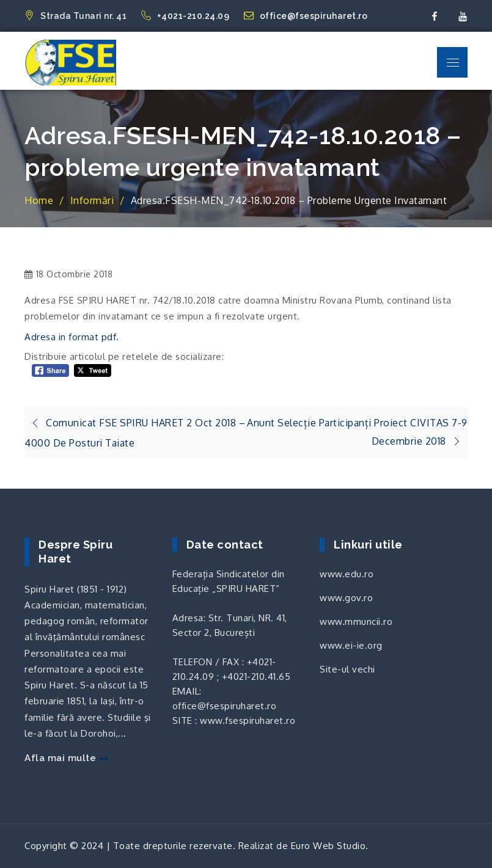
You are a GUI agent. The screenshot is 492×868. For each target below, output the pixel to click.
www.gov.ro (346, 598)
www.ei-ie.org (351, 645)
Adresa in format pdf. (73, 337)
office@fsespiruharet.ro (306, 16)
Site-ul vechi (347, 669)
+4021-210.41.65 (256, 677)
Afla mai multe (67, 758)
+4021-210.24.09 (186, 16)
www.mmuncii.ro (356, 622)
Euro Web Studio (329, 846)
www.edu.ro (347, 574)
